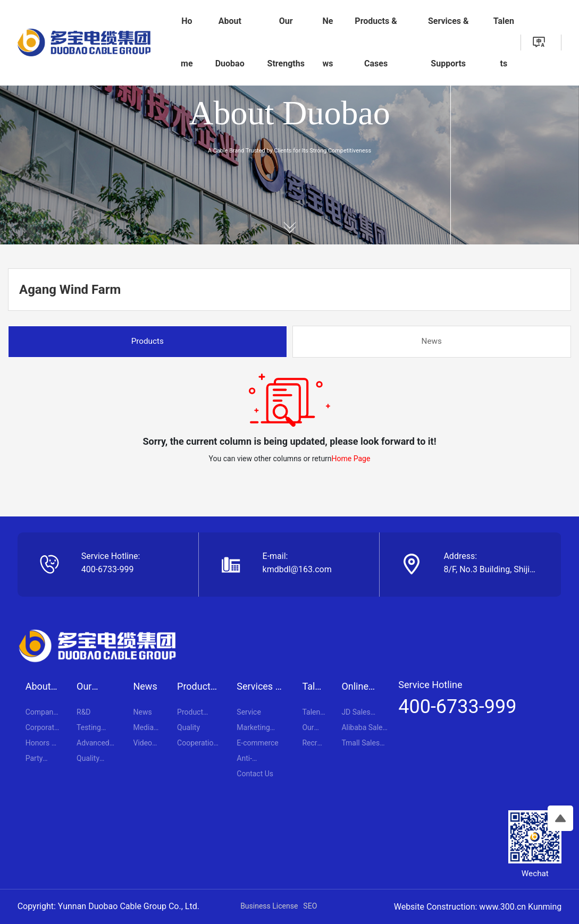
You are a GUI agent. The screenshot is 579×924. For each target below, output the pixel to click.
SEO (310, 906)
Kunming (545, 907)
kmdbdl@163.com (297, 569)
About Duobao (289, 113)
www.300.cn (502, 907)
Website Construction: (437, 907)
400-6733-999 (108, 569)
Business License (269, 906)
